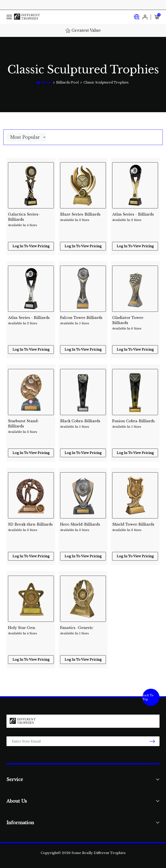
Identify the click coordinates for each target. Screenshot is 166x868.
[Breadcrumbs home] (44, 83)
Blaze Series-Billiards (83, 217)
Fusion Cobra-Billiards (135, 424)
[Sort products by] (26, 137)
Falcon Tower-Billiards (83, 321)
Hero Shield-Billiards (83, 527)
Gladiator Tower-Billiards (135, 321)
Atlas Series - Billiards (135, 217)
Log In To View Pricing (31, 246)
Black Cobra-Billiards (83, 424)
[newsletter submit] (152, 741)
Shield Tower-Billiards (135, 527)
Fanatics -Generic (83, 631)
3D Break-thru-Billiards (31, 527)
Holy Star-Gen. (31, 631)
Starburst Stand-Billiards (31, 424)
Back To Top (148, 697)
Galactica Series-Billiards (31, 217)
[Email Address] (83, 741)
